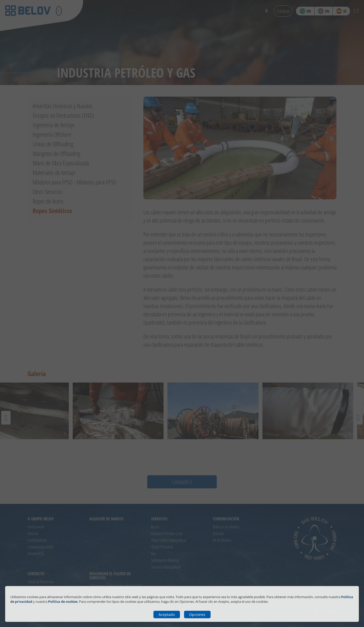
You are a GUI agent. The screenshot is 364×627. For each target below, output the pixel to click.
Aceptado (167, 615)
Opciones (197, 615)
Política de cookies (63, 601)
